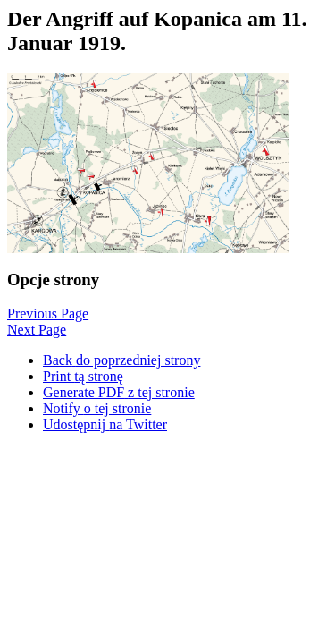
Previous (48, 314)
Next (37, 330)
